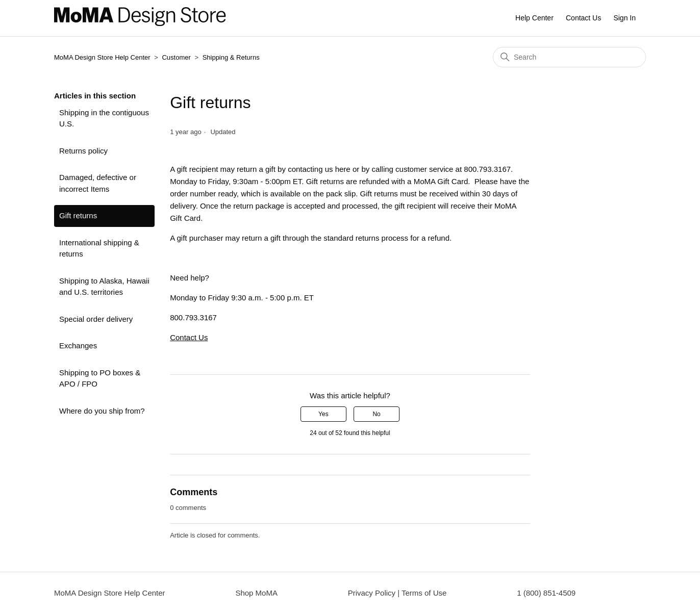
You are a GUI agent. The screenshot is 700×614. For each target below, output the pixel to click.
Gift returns (78, 215)
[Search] (569, 57)
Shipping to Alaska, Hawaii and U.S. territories (104, 287)
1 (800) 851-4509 (546, 593)
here (343, 169)
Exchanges (78, 346)
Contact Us (583, 18)
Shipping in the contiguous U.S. (104, 118)
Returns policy (83, 151)
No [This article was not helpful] (376, 414)
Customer (177, 57)
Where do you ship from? (102, 411)
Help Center (534, 18)
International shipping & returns (99, 248)
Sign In (624, 18)
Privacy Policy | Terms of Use (397, 593)
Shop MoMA (256, 593)
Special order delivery (96, 319)
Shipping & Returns (231, 57)
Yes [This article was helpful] (323, 414)
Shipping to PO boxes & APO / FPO (100, 378)
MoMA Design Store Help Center (102, 57)
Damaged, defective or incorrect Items (98, 183)
